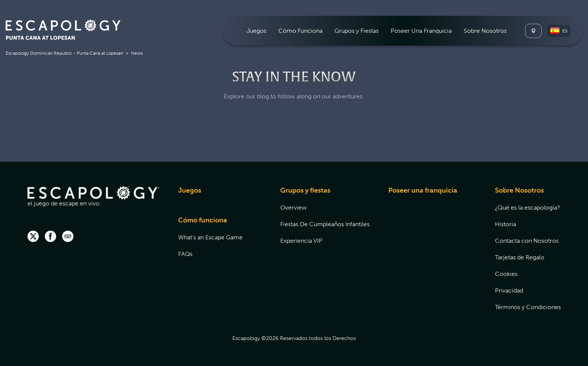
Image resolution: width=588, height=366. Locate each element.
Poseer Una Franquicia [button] (421, 31)
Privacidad (509, 290)
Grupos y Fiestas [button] (357, 31)
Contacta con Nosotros (527, 241)
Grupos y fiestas (305, 190)
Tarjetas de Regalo (520, 257)
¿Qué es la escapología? (528, 208)
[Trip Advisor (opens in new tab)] (68, 237)
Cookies (506, 274)
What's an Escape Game (210, 237)
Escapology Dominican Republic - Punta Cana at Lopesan (64, 53)
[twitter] (33, 237)
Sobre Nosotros (519, 190)
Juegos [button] (257, 31)
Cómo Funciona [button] (300, 31)
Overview (293, 208)
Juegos (190, 190)
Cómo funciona (203, 220)
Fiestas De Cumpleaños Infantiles (325, 224)
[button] (559, 31)
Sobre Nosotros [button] (485, 31)
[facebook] (50, 237)
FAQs (185, 254)
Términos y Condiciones (528, 307)
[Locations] (533, 31)
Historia (506, 224)
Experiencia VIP (301, 241)
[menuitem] (257, 31)
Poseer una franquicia (423, 190)
